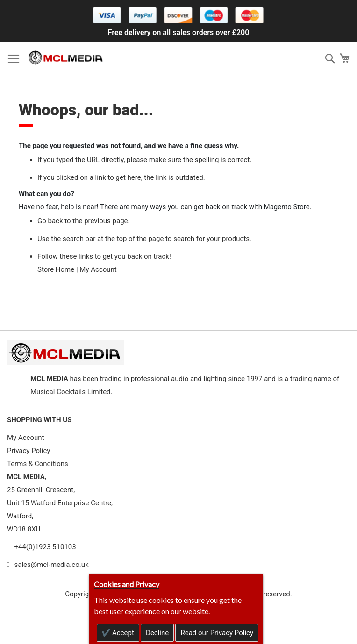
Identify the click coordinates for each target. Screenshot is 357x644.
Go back (50, 221)
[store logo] (65, 57)
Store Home (56, 269)
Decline (157, 633)
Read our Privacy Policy (217, 633)
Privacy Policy (29, 451)
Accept (122, 633)
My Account (98, 269)
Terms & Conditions (38, 464)
